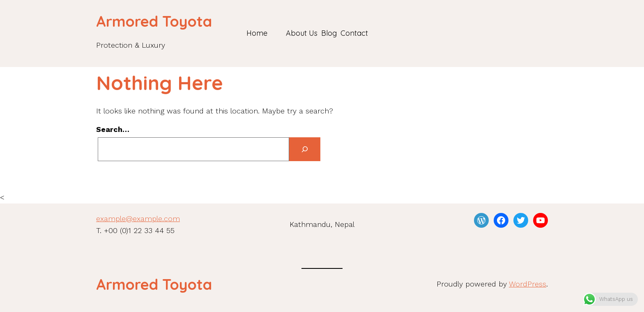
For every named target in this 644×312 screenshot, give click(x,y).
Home (257, 33)
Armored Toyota (154, 21)
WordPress (528, 284)
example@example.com (138, 218)
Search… (113, 129)
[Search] (305, 149)
